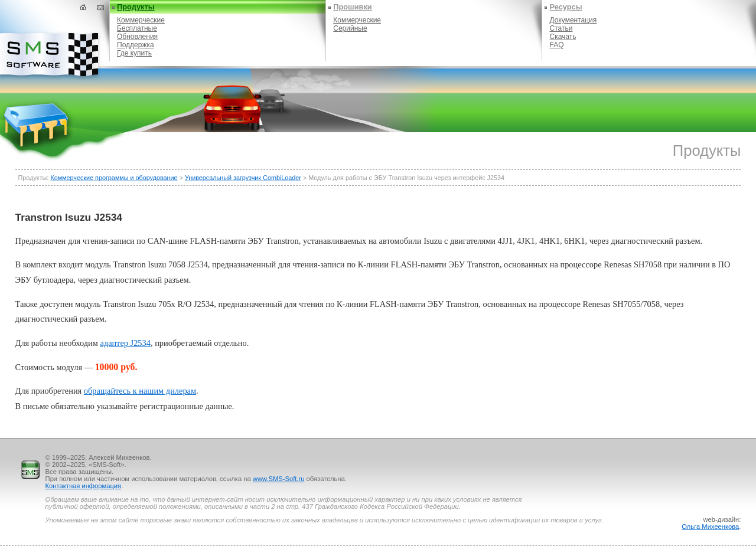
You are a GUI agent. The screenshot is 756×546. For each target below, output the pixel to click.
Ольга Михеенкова (710, 527)
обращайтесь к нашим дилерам (140, 391)
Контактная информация (84, 486)
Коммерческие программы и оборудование (114, 178)
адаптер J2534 (126, 343)
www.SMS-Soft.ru (279, 479)
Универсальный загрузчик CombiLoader (243, 178)
